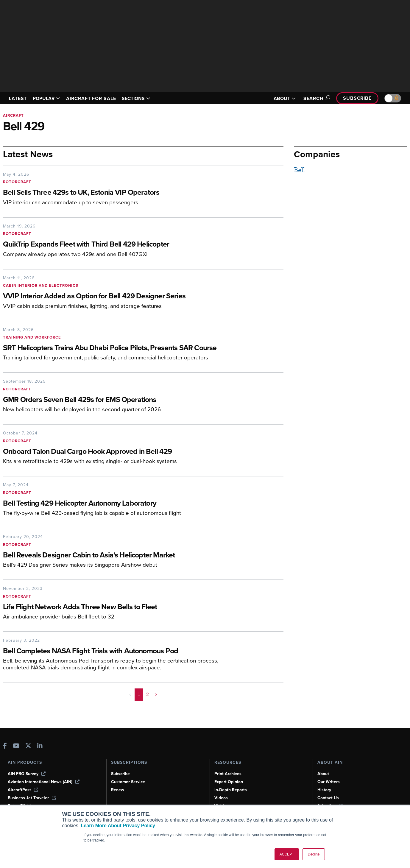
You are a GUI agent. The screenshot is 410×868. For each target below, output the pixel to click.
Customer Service (128, 782)
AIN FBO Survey (27, 774)
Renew (118, 790)
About (323, 774)
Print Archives (228, 774)
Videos (221, 798)
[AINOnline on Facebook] (5, 746)
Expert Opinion (229, 782)
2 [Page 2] (148, 694)
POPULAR (46, 98)
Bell (299, 170)
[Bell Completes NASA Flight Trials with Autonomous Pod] (121, 651)
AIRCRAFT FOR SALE (91, 98)
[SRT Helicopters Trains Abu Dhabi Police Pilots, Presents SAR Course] (121, 348)
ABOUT (285, 98)
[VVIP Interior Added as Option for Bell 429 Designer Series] (121, 296)
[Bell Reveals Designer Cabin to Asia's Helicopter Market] (121, 555)
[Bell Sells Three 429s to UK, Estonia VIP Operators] (121, 193)
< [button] (130, 694)
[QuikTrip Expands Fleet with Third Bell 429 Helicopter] (121, 245)
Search (316, 98)
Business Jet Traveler (32, 798)
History (324, 790)
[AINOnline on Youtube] (16, 746)
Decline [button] (314, 854)
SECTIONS (136, 98)
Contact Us (328, 798)
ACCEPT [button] (287, 854)
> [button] (156, 694)
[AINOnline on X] (28, 746)
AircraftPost (23, 790)
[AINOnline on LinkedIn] (40, 746)
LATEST (18, 98)
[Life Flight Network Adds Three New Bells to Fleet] (121, 607)
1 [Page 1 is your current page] (139, 694)
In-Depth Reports (231, 790)
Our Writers (329, 782)
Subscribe (357, 98)
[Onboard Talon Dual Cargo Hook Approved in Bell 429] (121, 452)
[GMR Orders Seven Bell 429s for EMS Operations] (121, 400)
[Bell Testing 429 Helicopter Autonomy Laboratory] (121, 504)
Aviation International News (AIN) (44, 782)
